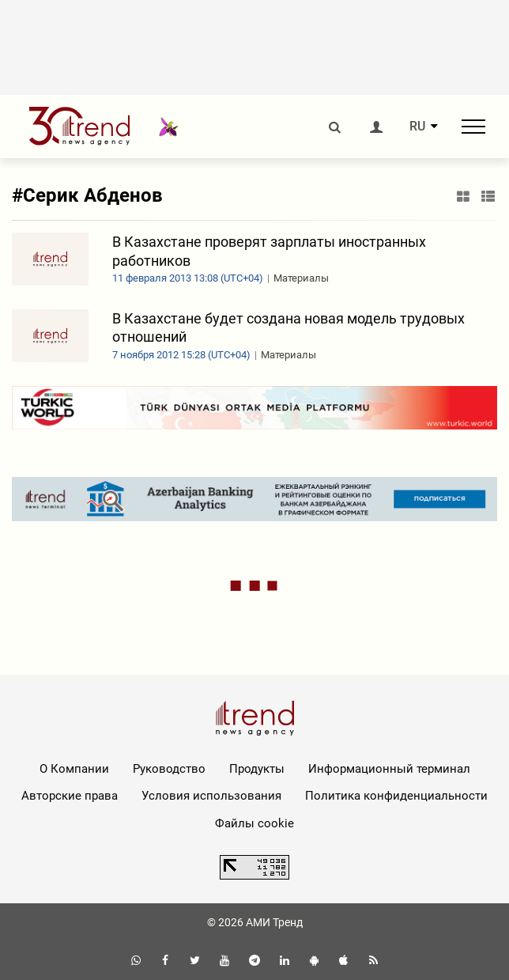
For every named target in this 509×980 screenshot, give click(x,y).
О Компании (74, 769)
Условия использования (211, 796)
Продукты (257, 769)
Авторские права (70, 796)
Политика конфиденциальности (396, 796)
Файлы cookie (254, 823)
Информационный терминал (389, 769)
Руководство (169, 769)
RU (417, 127)
